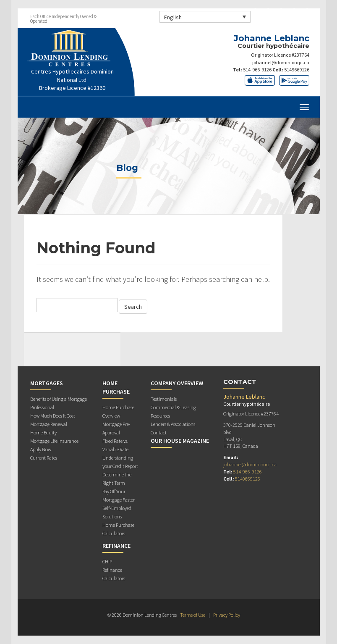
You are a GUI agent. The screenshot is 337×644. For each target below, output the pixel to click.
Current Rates (44, 458)
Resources (160, 416)
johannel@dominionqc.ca (281, 62)
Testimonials (164, 399)
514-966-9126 (257, 70)
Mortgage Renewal (49, 424)
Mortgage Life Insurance (54, 441)
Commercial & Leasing (173, 407)
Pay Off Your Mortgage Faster (119, 495)
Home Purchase (116, 387)
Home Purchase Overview (118, 411)
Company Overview (177, 383)
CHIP (107, 561)
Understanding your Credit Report (120, 462)
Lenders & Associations (173, 424)
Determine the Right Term (117, 479)
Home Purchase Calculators (118, 529)
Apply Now (41, 449)
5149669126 (297, 70)
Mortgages (47, 383)
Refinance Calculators (114, 574)
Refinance (116, 546)
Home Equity (43, 432)
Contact (159, 432)
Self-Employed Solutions (117, 512)
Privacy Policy (227, 615)
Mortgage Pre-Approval (116, 428)
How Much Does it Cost (53, 416)
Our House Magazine (180, 441)
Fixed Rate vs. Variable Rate (115, 445)
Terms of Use (193, 615)
